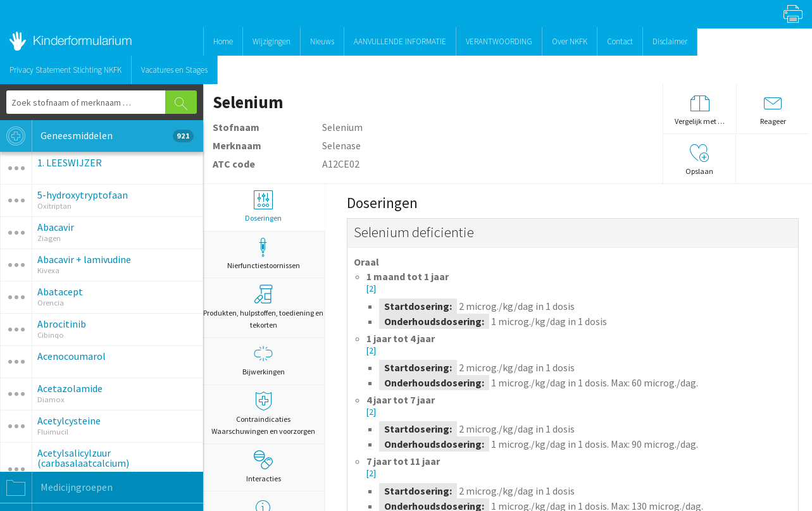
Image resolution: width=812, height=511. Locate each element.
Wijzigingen (272, 41)
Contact (620, 41)
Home (223, 41)
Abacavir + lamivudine (84, 259)
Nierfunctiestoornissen (264, 254)
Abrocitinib (62, 324)
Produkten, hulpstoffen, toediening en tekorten (263, 307)
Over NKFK (570, 41)
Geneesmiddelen (97, 136)
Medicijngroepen (56, 488)
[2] (371, 289)
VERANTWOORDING (499, 41)
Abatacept (60, 292)
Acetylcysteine (69, 421)
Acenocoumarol (72, 356)
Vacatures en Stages (174, 70)
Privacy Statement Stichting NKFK (66, 70)
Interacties (264, 467)
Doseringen (264, 206)
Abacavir (56, 227)
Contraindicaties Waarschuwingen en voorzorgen (264, 414)
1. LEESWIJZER (70, 163)
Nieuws (322, 41)
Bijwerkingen (264, 360)
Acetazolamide (70, 388)
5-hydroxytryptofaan (83, 195)
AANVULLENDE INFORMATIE (400, 41)
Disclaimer (670, 41)
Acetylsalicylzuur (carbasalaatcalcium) (83, 458)
